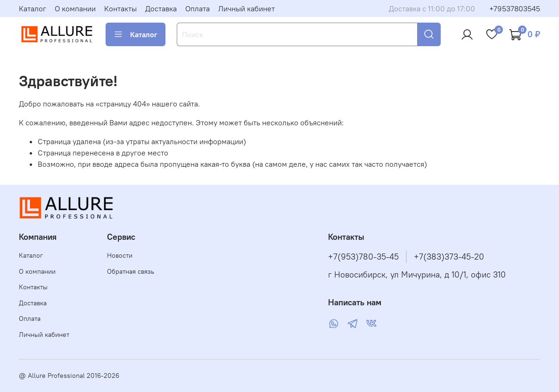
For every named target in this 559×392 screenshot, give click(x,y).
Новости (120, 255)
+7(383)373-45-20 (449, 257)
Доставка (161, 8)
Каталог (33, 8)
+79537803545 (515, 8)
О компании (75, 8)
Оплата (197, 8)
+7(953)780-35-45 (363, 257)
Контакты (120, 8)
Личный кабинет (247, 8)
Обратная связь (131, 271)
